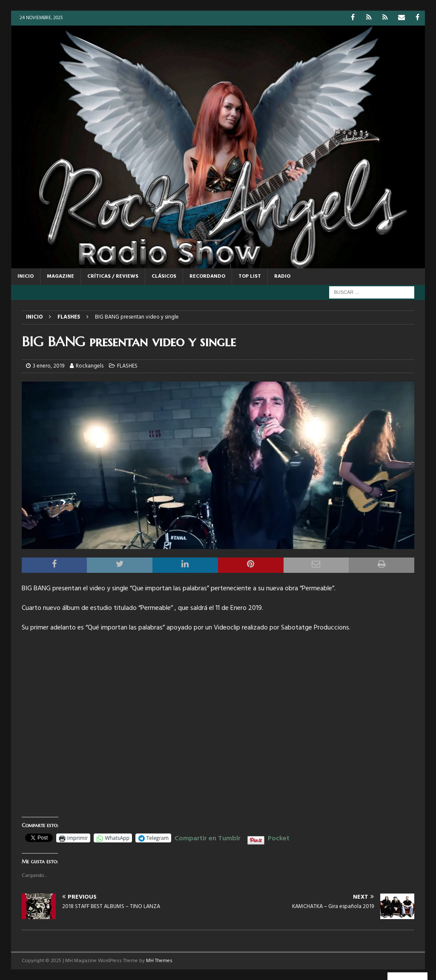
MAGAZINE (60, 276)
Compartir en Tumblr (208, 837)
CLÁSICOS (164, 276)
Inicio (26, 276)
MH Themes (159, 961)
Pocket (279, 839)
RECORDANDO (207, 276)
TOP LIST (250, 276)
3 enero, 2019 (49, 366)
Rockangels (90, 366)
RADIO (282, 276)
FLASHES (127, 366)
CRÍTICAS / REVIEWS (113, 276)
